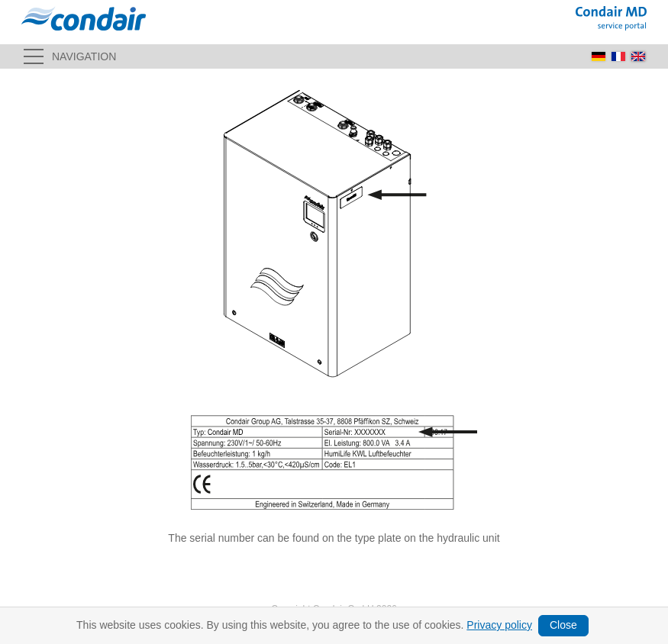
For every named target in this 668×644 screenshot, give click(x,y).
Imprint (110, 625)
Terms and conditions (174, 625)
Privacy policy (252, 625)
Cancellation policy (326, 625)
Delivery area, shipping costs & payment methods (472, 625)
